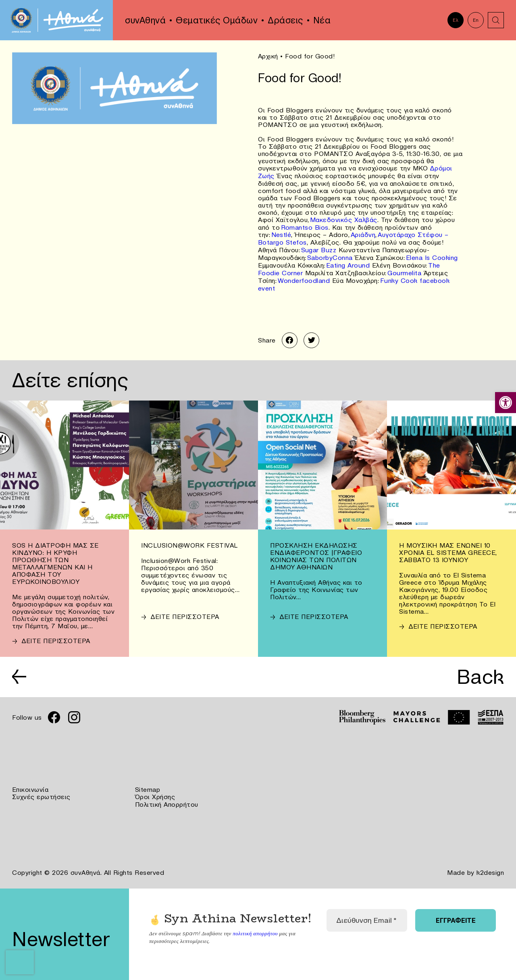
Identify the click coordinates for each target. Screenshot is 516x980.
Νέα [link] (322, 20)
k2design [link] (490, 867)
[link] (506, 403)
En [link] (476, 20)
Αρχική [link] (268, 56)
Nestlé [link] (281, 233)
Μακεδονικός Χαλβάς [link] (344, 218)
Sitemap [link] (148, 785)
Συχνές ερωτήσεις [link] (41, 792)
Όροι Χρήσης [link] (155, 792)
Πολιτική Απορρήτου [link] (167, 799)
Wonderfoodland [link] (304, 276)
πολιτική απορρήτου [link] (255, 927)
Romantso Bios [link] (305, 226)
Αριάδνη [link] (363, 233)
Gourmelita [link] (405, 269)
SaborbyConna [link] (330, 255)
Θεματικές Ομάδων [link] (217, 20)
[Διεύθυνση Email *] (367, 915)
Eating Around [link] (348, 262)
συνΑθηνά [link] (145, 20)
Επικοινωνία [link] (30, 785)
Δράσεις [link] (285, 20)
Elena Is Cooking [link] (432, 255)
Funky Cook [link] (399, 276)
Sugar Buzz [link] (319, 247)
